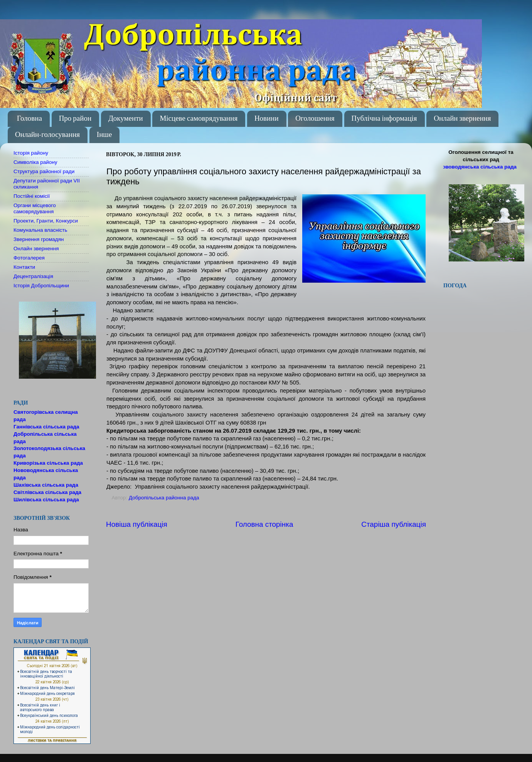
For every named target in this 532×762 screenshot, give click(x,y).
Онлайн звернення (462, 119)
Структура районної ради (44, 171)
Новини (267, 119)
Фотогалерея (29, 258)
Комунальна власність (40, 230)
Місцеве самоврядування (199, 119)
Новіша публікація (137, 524)
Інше (104, 135)
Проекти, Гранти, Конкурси (46, 221)
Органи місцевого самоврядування (35, 208)
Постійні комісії (32, 196)
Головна (29, 119)
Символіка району (35, 162)
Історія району (31, 153)
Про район (75, 119)
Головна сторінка (264, 524)
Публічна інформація (384, 119)
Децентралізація (33, 276)
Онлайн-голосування (47, 135)
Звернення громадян (39, 239)
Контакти (24, 267)
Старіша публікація (394, 524)
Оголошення (315, 119)
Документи (126, 119)
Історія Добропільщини (41, 286)
